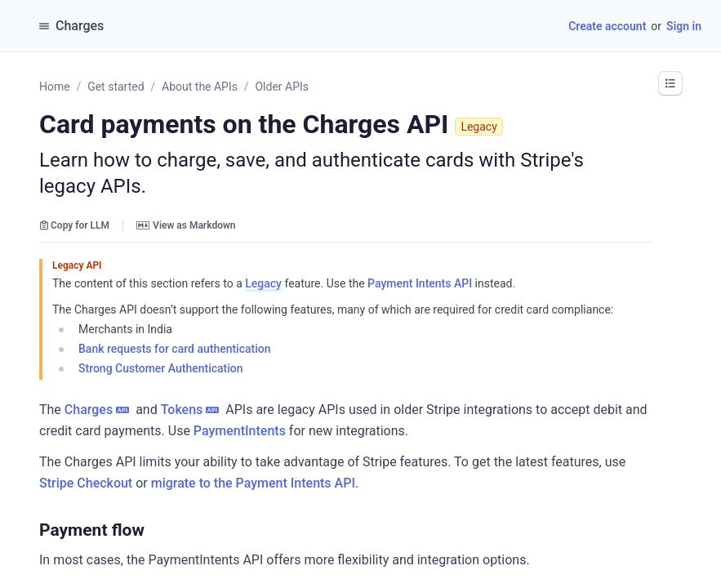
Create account (607, 26)
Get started (116, 87)
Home (55, 87)
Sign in (684, 26)
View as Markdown (186, 225)
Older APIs (282, 87)
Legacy (263, 283)
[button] (670, 83)
